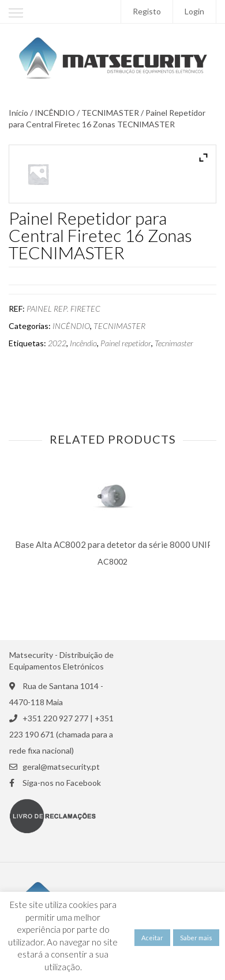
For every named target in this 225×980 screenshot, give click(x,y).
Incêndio (83, 343)
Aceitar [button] (152, 938)
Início (18, 113)
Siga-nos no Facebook (62, 783)
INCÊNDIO (55, 113)
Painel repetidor (126, 343)
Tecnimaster (174, 343)
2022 (57, 343)
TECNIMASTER (110, 113)
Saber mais (196, 938)
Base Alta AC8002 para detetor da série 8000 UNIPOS (120, 545)
